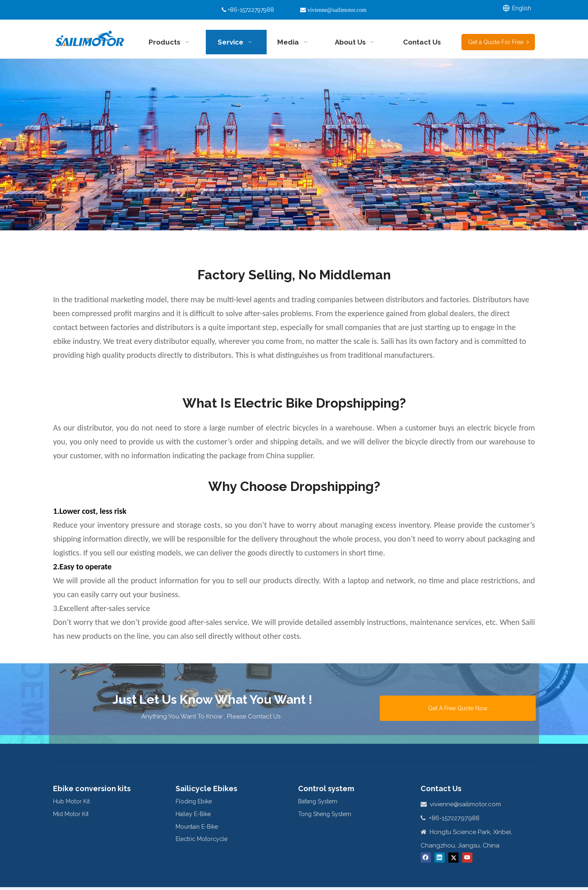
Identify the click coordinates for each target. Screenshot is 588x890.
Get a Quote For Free (498, 42)
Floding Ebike (194, 801)
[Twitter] (453, 858)
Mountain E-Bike (197, 827)
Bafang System (318, 801)
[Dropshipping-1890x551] (294, 145)
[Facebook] (426, 858)
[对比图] (294, 375)
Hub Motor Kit (71, 801)
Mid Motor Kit (71, 814)
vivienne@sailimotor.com (465, 804)
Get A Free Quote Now (458, 708)
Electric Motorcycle (202, 839)
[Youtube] (467, 858)
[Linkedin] (440, 858)
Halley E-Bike (193, 814)
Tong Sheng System (325, 814)
